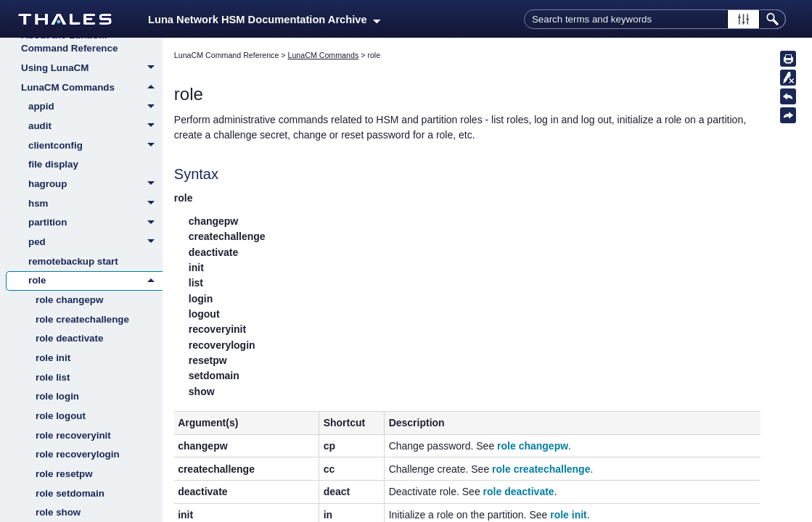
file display (53, 164)
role (95, 281)
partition (95, 223)
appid (95, 107)
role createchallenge (82, 319)
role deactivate (69, 338)
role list (53, 377)
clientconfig (95, 146)
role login (57, 396)
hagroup (95, 185)
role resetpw (64, 474)
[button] (743, 19)
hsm (95, 204)
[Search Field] (655, 19)
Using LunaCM (92, 69)
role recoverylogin (78, 454)
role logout (61, 416)
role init (53, 358)
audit (95, 127)
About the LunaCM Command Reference (69, 42)
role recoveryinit (73, 435)
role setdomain (70, 493)
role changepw (69, 300)
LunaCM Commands (92, 88)
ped (95, 243)
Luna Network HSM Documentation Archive (264, 20)
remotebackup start (73, 261)
